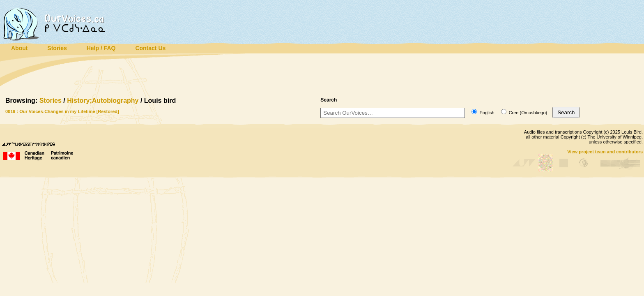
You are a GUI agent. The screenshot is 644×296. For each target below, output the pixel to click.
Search (566, 112)
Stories (51, 101)
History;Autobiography (103, 101)
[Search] (393, 113)
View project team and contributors (605, 152)
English (483, 113)
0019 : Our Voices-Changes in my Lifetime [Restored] (62, 111)
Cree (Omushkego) (524, 113)
